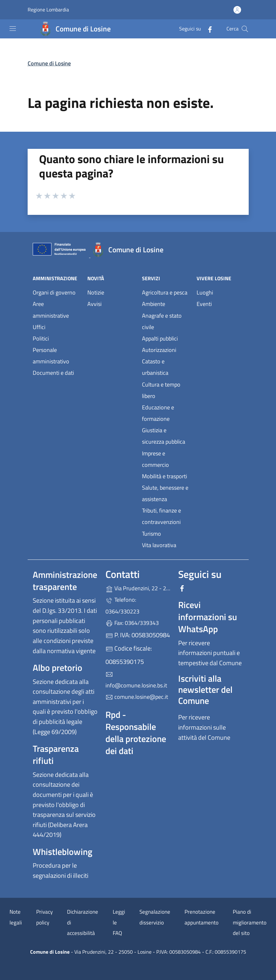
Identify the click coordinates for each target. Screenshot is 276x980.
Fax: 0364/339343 (132, 623)
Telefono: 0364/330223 (122, 605)
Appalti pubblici (160, 338)
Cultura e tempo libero (161, 390)
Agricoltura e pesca (165, 292)
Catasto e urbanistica (155, 367)
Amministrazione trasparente (65, 581)
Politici (41, 338)
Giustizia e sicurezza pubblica (164, 436)
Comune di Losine (49, 63)
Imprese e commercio (155, 459)
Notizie (96, 292)
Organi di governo (54, 292)
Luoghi (205, 292)
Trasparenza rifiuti (56, 755)
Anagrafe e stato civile (162, 321)
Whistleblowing (63, 852)
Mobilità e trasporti (165, 476)
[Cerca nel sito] (245, 29)
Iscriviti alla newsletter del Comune (205, 689)
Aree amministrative (51, 310)
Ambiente (154, 304)
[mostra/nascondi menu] (13, 29)
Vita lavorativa (159, 545)
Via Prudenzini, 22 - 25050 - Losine (138, 588)
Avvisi (94, 304)
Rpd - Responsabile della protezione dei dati (136, 733)
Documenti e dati (53, 373)
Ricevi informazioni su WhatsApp (208, 617)
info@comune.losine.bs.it (136, 680)
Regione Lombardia (48, 10)
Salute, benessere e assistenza (165, 493)
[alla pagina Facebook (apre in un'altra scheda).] (207, 29)
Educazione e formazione (158, 413)
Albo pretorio (57, 668)
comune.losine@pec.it (137, 697)
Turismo (151, 534)
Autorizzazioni (159, 350)
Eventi (204, 304)
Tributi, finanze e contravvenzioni (162, 516)
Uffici (39, 327)
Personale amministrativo (51, 356)
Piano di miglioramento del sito (250, 922)
